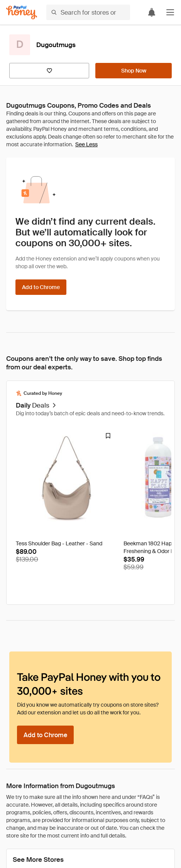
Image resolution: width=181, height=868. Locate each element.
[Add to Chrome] (41, 287)
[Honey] (22, 13)
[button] (170, 12)
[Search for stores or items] (88, 12)
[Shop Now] (134, 71)
